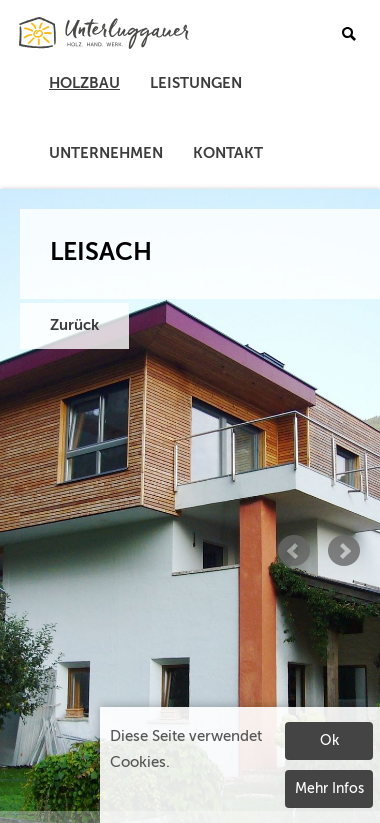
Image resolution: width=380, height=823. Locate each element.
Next (344, 551)
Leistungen (196, 83)
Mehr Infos (329, 789)
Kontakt (228, 153)
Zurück (74, 325)
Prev (294, 551)
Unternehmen (106, 153)
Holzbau (84, 83)
